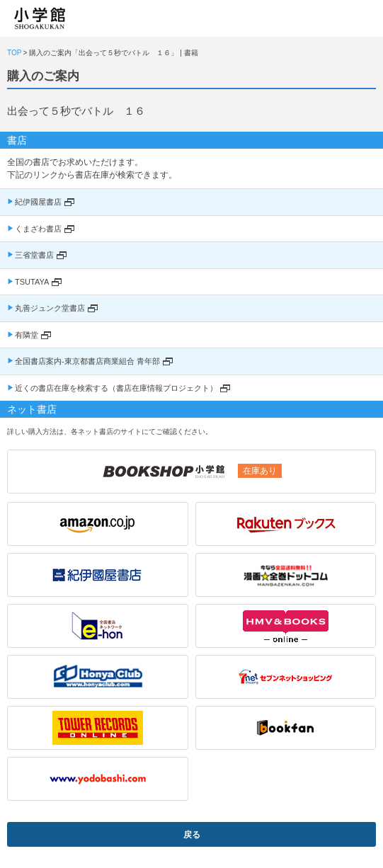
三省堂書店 (34, 255)
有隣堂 (27, 335)
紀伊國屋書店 (38, 202)
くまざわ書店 (38, 229)
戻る (192, 835)
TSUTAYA (32, 282)
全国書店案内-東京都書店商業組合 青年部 (87, 361)
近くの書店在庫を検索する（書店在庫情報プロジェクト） (116, 388)
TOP (14, 53)
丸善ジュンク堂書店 (50, 308)
